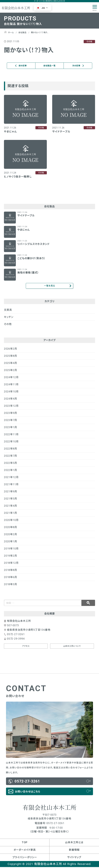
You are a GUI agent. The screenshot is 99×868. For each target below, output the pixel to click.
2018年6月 (11, 578)
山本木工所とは (74, 843)
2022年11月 (11, 435)
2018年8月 (11, 571)
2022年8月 (11, 450)
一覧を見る (49, 286)
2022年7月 (11, 457)
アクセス (26, 647)
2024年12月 (11, 378)
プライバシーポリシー (25, 858)
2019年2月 (11, 557)
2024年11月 (11, 385)
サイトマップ (74, 858)
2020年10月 (11, 521)
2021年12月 (11, 478)
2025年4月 (11, 364)
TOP (25, 843)
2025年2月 (11, 371)
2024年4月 (11, 400)
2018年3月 (11, 585)
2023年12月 (11, 407)
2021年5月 (11, 500)
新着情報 (74, 851)
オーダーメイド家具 (25, 851)
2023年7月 (11, 421)
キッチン (9, 318)
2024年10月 (11, 393)
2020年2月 (11, 535)
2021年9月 (11, 492)
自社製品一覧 (50, 66)
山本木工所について (72, 647)
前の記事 (23, 66)
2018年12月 (11, 564)
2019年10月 (11, 550)
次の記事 (76, 66)
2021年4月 (11, 507)
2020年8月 (11, 528)
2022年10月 (11, 442)
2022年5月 (11, 464)
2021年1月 (11, 514)
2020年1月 (11, 542)
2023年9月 (11, 414)
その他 (8, 325)
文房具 (8, 311)
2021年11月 (11, 485)
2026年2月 (11, 350)
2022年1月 (11, 471)
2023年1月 (11, 428)
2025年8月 (11, 357)
